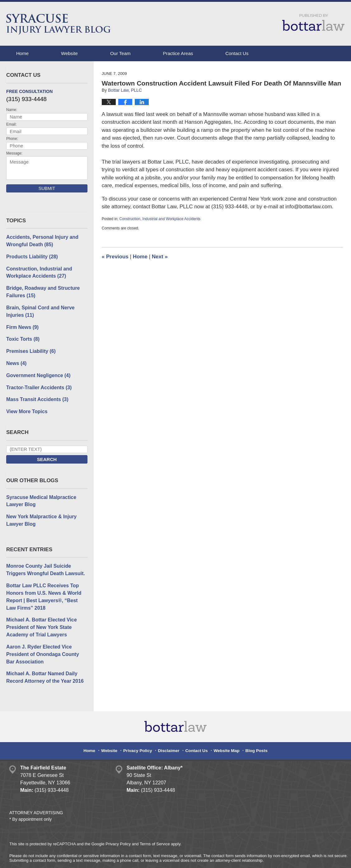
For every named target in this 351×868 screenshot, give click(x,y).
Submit (47, 188)
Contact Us (237, 53)
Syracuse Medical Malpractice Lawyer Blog (39, 493)
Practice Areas (178, 53)
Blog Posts (253, 734)
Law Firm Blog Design (312, 858)
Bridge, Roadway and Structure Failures (41, 289)
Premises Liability (30, 346)
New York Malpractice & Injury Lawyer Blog (40, 512)
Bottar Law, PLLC (72, 858)
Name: (12, 110)
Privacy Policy (141, 734)
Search (47, 452)
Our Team (120, 53)
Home (22, 53)
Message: (14, 153)
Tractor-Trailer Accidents (37, 381)
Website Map (225, 734)
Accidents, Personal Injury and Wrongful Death (40, 240)
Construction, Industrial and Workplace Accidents (160, 219)
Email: (11, 124)
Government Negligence (37, 370)
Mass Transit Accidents (36, 393)
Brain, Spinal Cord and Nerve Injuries (39, 308)
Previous (115, 257)
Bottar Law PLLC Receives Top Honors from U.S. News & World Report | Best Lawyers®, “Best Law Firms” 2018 (45, 586)
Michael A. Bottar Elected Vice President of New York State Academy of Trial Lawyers (40, 616)
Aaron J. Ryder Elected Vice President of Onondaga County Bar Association (45, 641)
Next (160, 257)
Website (69, 53)
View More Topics (26, 405)
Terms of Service (155, 830)
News (16, 358)
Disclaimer (170, 734)
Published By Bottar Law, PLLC (313, 22)
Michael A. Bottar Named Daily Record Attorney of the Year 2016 (43, 663)
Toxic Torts (22, 335)
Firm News (21, 323)
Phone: (12, 139)
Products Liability (31, 255)
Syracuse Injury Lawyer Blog (58, 24)
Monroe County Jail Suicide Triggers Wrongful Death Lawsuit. (47, 561)
